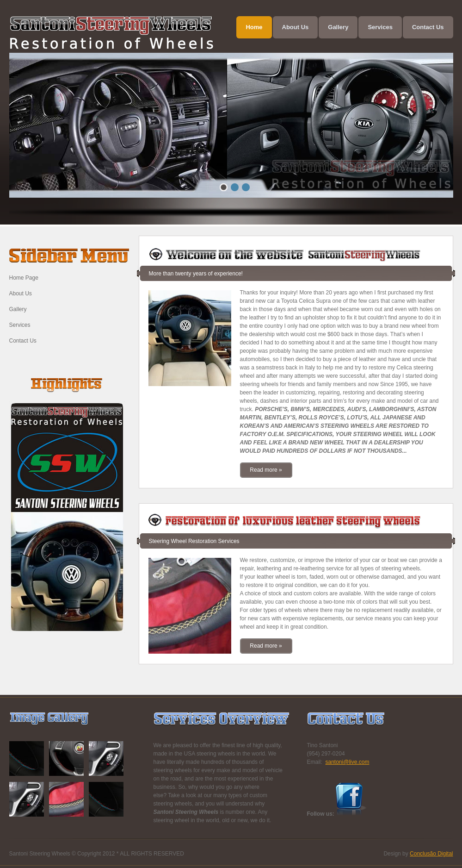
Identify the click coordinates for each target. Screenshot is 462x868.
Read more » (266, 470)
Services (20, 325)
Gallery (18, 309)
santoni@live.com (348, 762)
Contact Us (23, 341)
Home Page (24, 278)
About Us (21, 293)
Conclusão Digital (431, 854)
